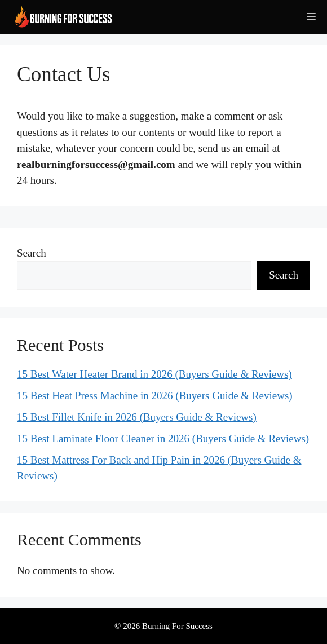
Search (32, 253)
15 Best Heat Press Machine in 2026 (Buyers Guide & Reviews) (155, 396)
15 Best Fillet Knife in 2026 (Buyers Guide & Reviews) (137, 417)
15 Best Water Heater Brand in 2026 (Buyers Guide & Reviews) (154, 374)
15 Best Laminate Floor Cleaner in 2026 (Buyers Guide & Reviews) (163, 438)
